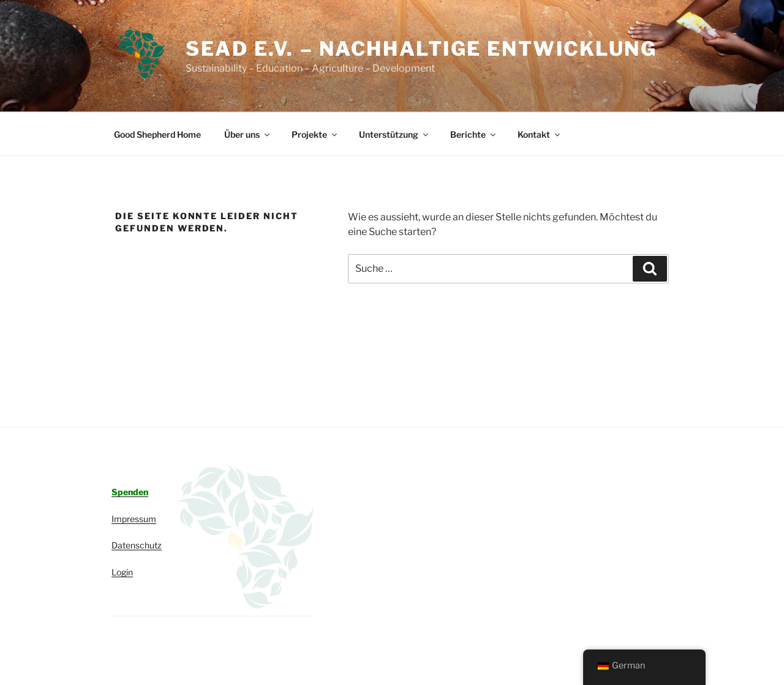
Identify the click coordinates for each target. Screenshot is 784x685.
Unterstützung (394, 134)
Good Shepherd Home (157, 134)
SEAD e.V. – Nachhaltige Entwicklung (421, 49)
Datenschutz (137, 545)
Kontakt (540, 134)
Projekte (315, 134)
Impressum (134, 519)
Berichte (474, 134)
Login (122, 572)
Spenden (130, 492)
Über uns (248, 134)
